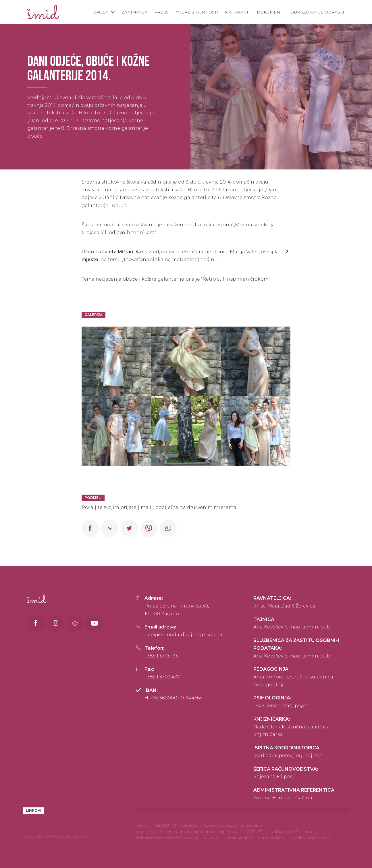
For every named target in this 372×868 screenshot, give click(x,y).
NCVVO (211, 838)
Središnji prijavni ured (311, 838)
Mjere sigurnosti (197, 12)
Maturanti (237, 12)
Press (161, 12)
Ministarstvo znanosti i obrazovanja (166, 838)
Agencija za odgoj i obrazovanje (233, 825)
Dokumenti (270, 12)
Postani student (238, 838)
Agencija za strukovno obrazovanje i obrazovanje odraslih (188, 832)
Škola (101, 12)
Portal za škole (271, 838)
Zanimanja (134, 12)
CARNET (254, 832)
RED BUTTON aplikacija (176, 825)
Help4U (141, 825)
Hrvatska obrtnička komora (292, 832)
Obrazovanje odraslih (319, 12)
